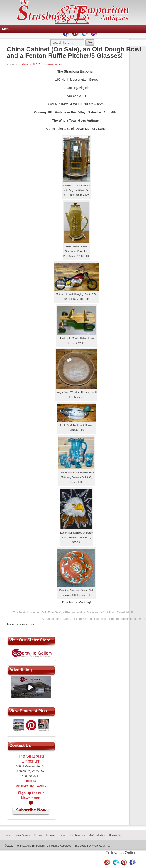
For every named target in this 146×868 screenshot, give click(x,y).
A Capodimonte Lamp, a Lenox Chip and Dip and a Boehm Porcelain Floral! (91, 619)
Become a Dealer (56, 835)
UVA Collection (97, 835)
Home (8, 835)
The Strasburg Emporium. (30, 846)
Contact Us (115, 835)
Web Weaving (101, 846)
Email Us (31, 781)
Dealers (38, 835)
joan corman (54, 64)
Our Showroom (77, 835)
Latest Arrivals (27, 624)
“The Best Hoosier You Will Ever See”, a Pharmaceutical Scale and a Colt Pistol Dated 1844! (73, 612)
